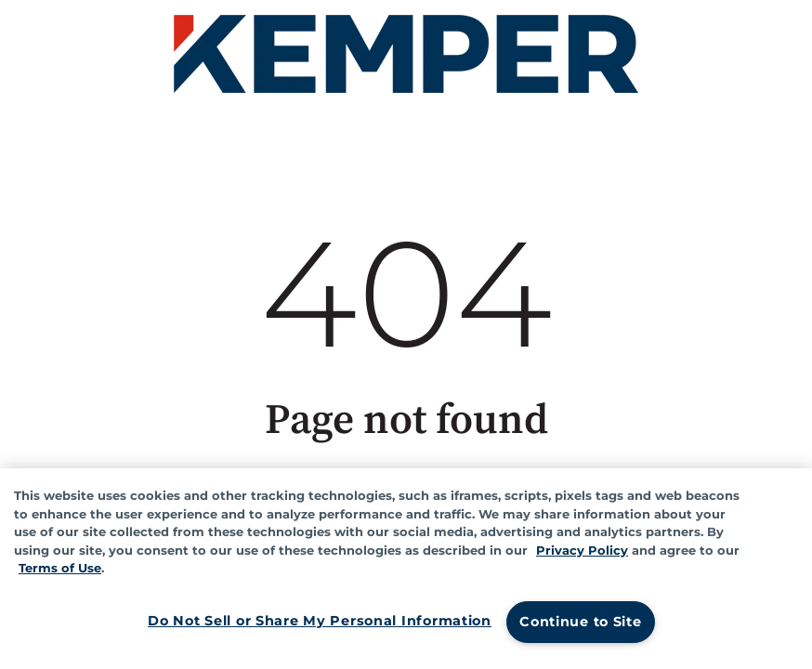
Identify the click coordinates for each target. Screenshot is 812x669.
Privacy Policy (582, 550)
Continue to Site (581, 622)
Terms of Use (60, 568)
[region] (406, 569)
